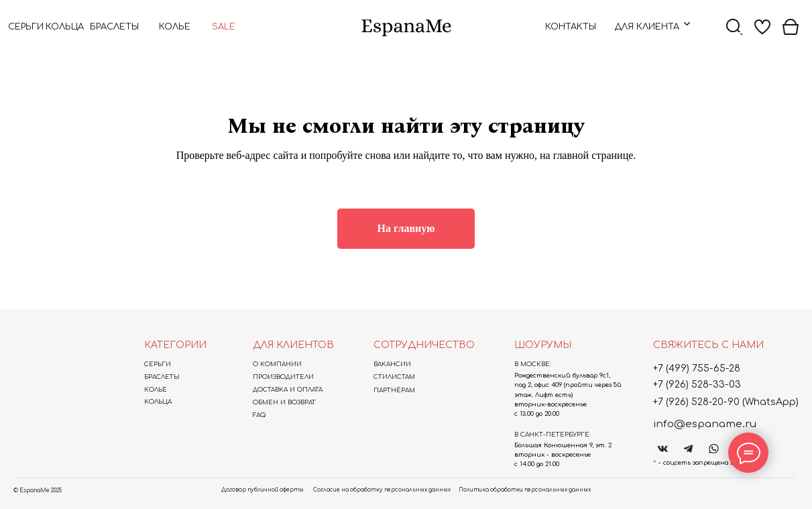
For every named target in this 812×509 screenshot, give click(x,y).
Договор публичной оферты (263, 490)
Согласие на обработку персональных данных (382, 490)
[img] (406, 28)
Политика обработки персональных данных (525, 490)
